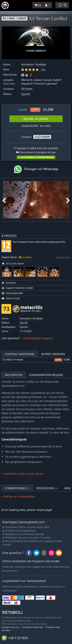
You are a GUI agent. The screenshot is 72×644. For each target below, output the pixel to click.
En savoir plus (63, 257)
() (38, 5)
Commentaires (17, 488)
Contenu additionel (20, 354)
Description (14, 375)
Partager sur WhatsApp (36, 169)
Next (68, 200)
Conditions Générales (32, 627)
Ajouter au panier (36, 119)
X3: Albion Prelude (13, 360)
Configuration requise (46, 375)
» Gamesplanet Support (37, 338)
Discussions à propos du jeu (36, 152)
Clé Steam (27, 89)
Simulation (27, 64)
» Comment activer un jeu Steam (22, 474)
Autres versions (53, 354)
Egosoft (26, 94)
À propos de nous (10, 627)
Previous (4, 200)
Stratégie (41, 64)
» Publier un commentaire (18, 496)
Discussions (47, 488)
